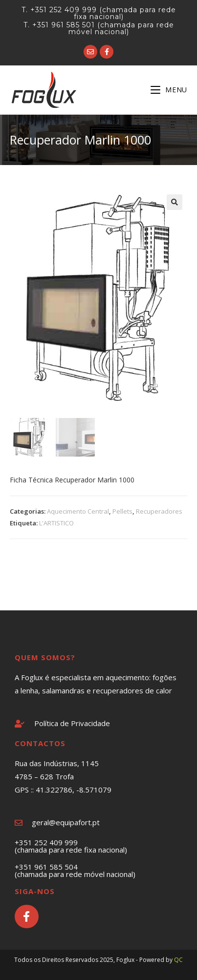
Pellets (122, 511)
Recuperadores (159, 511)
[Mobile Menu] (169, 90)
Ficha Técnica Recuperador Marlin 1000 (72, 480)
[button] (175, 202)
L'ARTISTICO (56, 523)
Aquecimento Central (78, 511)
